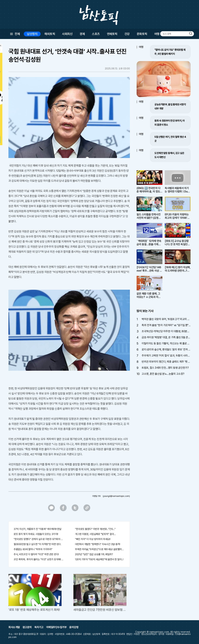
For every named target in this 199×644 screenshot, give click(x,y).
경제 (82, 34)
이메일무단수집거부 (56, 627)
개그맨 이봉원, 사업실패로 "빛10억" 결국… (95, 534)
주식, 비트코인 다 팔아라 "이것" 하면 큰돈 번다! (36, 554)
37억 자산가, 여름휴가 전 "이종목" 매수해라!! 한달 (38, 529)
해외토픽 (50, 34)
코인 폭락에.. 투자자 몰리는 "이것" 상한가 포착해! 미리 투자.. (38, 559)
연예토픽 (112, 34)
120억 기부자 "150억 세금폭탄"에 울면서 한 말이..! (99, 559)
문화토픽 (142, 34)
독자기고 (39, 627)
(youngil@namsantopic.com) (116, 496)
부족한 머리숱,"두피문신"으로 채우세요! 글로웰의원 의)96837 (100, 549)
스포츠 (96, 34)
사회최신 (67, 34)
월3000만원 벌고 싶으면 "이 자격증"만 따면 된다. (37, 544)
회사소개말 (14, 627)
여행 (157, 34)
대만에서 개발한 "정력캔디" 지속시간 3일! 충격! (98, 544)
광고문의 (27, 627)
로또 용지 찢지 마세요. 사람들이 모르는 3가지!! (36, 534)
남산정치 (32, 34)
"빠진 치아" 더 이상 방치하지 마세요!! (93, 539)
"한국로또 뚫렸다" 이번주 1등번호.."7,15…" (95, 529)
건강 (127, 34)
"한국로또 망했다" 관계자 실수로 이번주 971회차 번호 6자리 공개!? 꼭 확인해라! (38, 539)
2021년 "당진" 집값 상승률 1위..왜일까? (94, 554)
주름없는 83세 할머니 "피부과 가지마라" (33, 549)
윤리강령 (74, 627)
